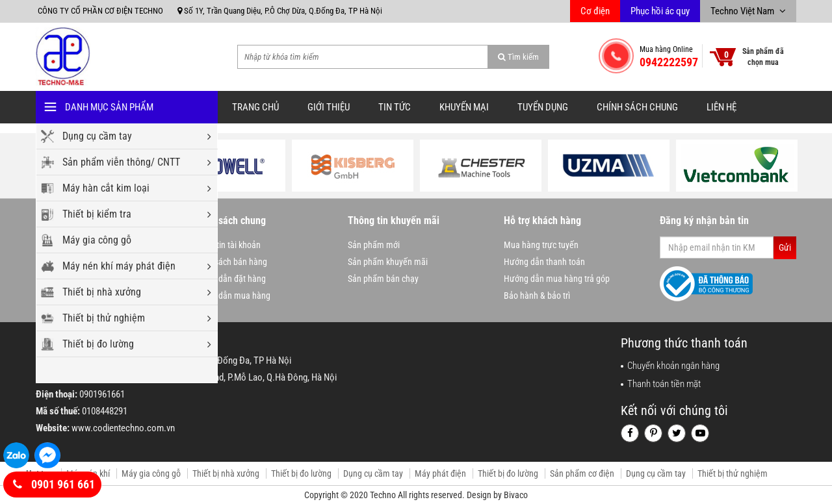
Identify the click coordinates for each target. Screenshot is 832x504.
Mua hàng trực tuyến (541, 245)
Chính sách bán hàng (229, 262)
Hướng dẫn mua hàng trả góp (557, 279)
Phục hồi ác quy (660, 11)
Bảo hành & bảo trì (537, 296)
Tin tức (395, 107)
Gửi (785, 247)
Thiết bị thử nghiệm (137, 318)
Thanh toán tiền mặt (664, 384)
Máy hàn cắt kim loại (137, 188)
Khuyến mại (464, 107)
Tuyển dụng (543, 107)
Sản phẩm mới (374, 245)
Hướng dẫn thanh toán (544, 262)
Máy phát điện (440, 473)
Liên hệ (721, 107)
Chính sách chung (637, 107)
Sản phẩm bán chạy (383, 279)
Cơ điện (595, 11)
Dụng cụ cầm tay (137, 136)
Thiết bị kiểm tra (137, 214)
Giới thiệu (329, 107)
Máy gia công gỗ (97, 240)
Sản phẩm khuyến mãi (388, 262)
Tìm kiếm (518, 57)
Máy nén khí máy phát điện (137, 266)
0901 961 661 (54, 485)
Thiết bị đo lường (137, 344)
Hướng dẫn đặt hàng (229, 279)
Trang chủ (255, 107)
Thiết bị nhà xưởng (137, 292)
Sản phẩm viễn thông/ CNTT (137, 162)
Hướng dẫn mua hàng (231, 296)
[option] (225, 166)
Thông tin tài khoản (226, 245)
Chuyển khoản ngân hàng (673, 366)
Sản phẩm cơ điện (582, 473)
